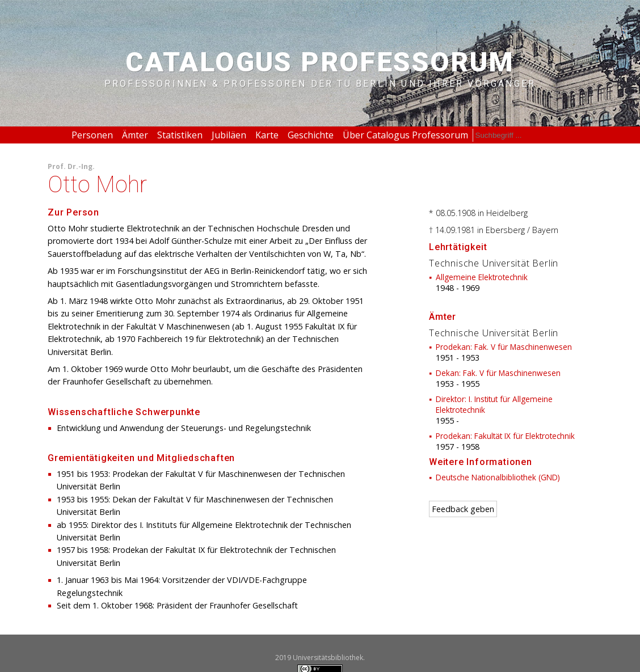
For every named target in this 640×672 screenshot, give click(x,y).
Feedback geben (463, 509)
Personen (92, 135)
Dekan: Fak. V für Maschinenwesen (498, 373)
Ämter (135, 135)
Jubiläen (229, 135)
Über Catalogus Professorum (405, 135)
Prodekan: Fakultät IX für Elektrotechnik (505, 436)
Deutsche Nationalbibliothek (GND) (498, 477)
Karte (267, 135)
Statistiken (180, 135)
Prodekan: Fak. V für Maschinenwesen (504, 347)
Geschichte (311, 135)
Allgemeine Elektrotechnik (482, 277)
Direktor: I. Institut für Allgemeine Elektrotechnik (494, 404)
